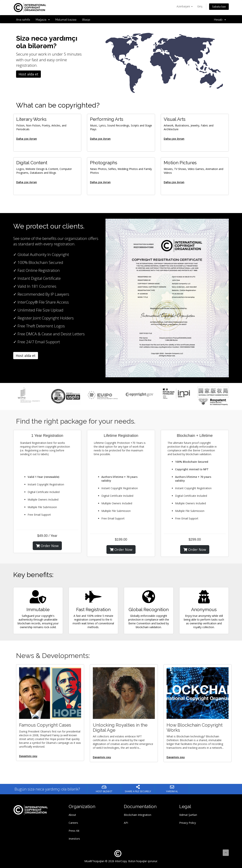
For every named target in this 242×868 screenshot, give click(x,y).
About (72, 815)
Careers (73, 823)
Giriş (200, 6)
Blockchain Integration (138, 815)
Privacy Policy (188, 823)
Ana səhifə (23, 20)
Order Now (47, 546)
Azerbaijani (185, 6)
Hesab (220, 20)
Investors (74, 839)
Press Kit (74, 831)
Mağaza (43, 20)
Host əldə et (28, 74)
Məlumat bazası (66, 20)
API (126, 823)
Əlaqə (86, 20)
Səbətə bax (219, 7)
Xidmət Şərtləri (188, 815)
